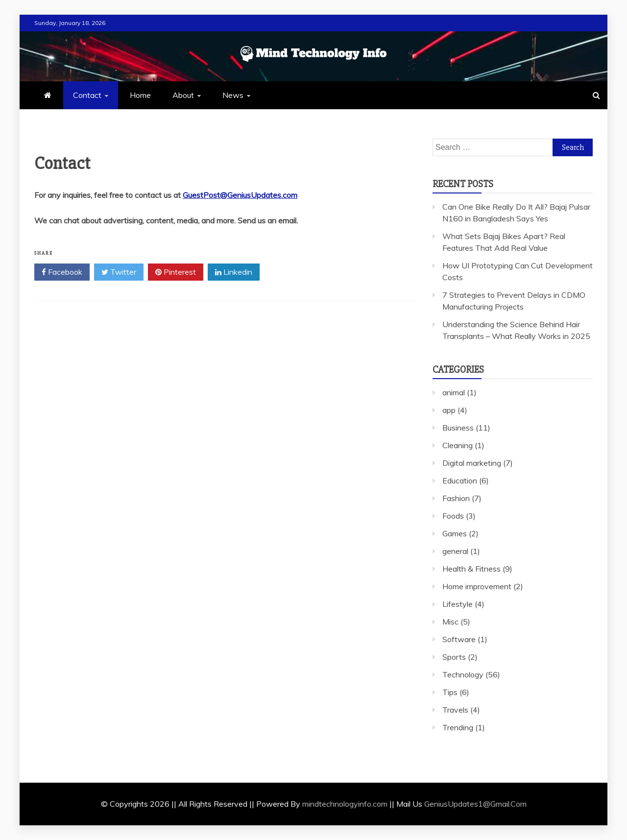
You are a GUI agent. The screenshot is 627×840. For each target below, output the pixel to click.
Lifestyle (458, 604)
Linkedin (234, 272)
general (455, 551)
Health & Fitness (471, 569)
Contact (87, 95)
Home (140, 95)
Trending (458, 727)
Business (458, 428)
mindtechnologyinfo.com (345, 804)
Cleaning (458, 445)
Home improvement (477, 586)
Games (455, 533)
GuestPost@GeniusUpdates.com (240, 195)
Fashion (456, 498)
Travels (455, 710)
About (183, 95)
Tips (450, 692)
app (449, 410)
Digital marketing (472, 463)
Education (460, 480)
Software (459, 639)
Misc (450, 622)
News (233, 95)
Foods (453, 516)
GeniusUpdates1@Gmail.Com (475, 804)
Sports (454, 657)
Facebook (62, 272)
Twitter (119, 272)
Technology (463, 674)
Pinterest (176, 272)
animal (454, 392)
